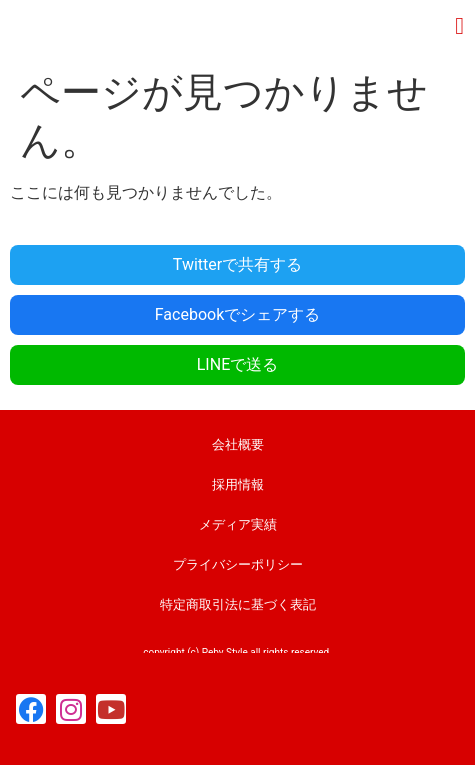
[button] (459, 26)
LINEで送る (237, 364)
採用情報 (238, 484)
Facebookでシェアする (237, 314)
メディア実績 (238, 524)
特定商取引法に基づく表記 (238, 604)
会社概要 (238, 444)
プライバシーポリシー (238, 564)
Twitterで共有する (237, 264)
